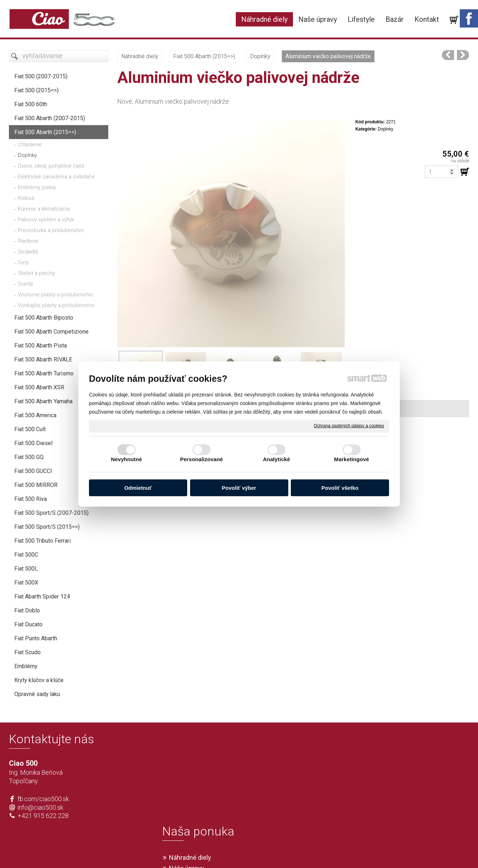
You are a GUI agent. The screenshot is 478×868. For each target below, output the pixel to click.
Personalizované (201, 459)
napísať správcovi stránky (218, 851)
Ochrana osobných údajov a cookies (349, 426)
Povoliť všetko (340, 488)
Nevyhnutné (127, 459)
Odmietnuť (138, 488)
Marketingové (352, 459)
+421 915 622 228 (43, 816)
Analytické (277, 459)
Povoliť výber (239, 488)
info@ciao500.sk (40, 807)
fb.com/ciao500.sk (43, 799)
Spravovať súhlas (345, 851)
